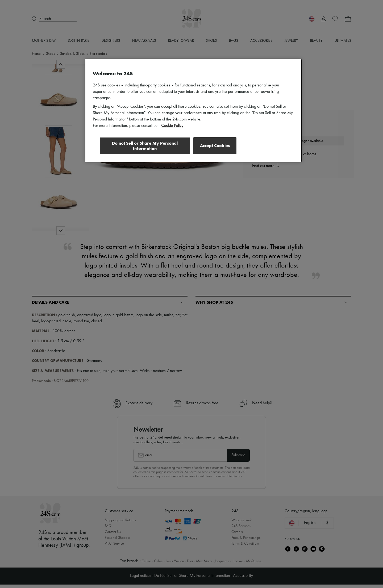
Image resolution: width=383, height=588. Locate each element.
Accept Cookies (215, 146)
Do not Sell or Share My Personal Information (144, 146)
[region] (193, 111)
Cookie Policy (172, 126)
